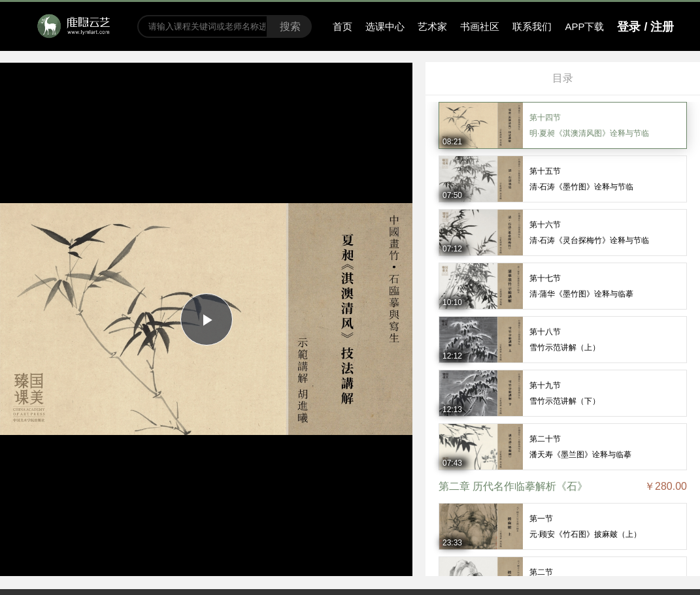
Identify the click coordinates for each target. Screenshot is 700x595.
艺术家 (432, 26)
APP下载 (584, 26)
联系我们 (532, 26)
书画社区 (480, 26)
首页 (342, 26)
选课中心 (385, 26)
